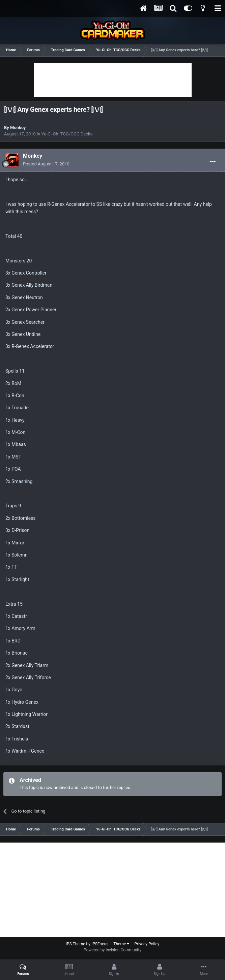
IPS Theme (76, 944)
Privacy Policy (147, 944)
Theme (121, 944)
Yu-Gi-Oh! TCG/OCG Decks (67, 134)
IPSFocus (100, 944)
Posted (46, 164)
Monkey (18, 128)
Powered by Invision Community (112, 950)
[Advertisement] (113, 80)
